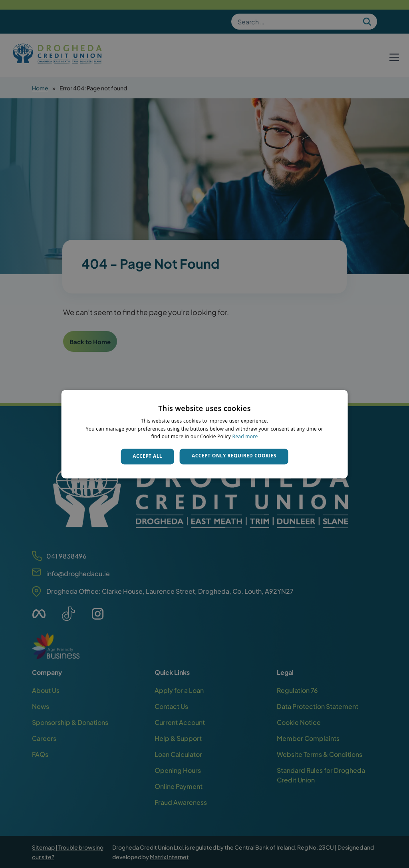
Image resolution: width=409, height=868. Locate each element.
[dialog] (205, 434)
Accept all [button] (147, 456)
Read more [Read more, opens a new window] (245, 437)
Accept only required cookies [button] (234, 456)
